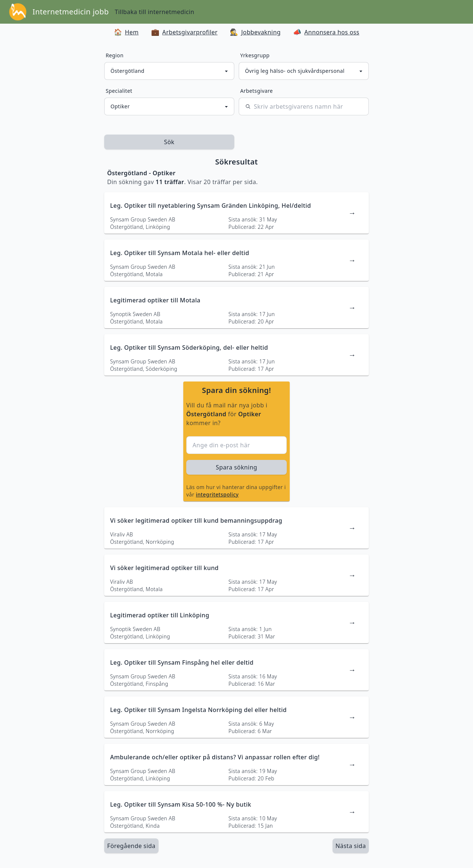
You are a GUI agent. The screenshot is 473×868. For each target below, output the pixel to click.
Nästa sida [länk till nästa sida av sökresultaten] (351, 846)
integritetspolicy (217, 494)
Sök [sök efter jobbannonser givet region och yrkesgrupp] (169, 142)
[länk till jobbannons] (236, 213)
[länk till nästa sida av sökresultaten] (351, 846)
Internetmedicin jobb (71, 12)
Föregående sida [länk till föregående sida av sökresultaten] (131, 846)
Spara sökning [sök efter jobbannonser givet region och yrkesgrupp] (236, 467)
